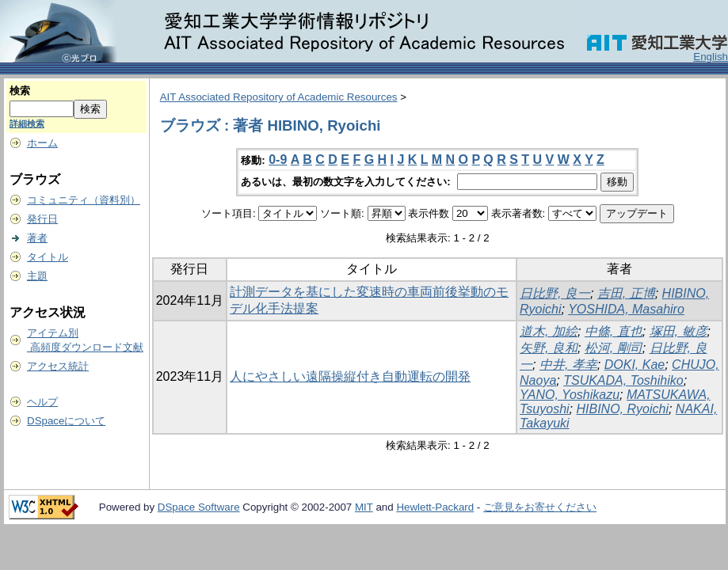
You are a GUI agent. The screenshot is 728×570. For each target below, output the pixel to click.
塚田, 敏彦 (678, 331)
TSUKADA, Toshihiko (623, 380)
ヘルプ (42, 402)
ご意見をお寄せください (540, 507)
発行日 (42, 219)
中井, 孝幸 (568, 365)
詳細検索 (27, 123)
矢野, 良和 (549, 348)
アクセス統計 (58, 366)
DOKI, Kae (635, 365)
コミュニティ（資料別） (84, 200)
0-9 (278, 160)
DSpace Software (199, 507)
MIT (364, 507)
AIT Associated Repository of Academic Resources (279, 97)
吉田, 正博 (626, 293)
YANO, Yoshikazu (570, 395)
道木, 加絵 (549, 331)
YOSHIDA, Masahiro (626, 309)
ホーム (42, 143)
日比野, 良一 (555, 293)
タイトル (48, 257)
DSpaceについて (66, 421)
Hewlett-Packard (435, 507)
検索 (20, 91)
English (711, 57)
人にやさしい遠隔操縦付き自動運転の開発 (350, 376)
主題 (37, 276)
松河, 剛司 (614, 348)
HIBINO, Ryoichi (623, 409)
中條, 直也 (614, 331)
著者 (37, 238)
